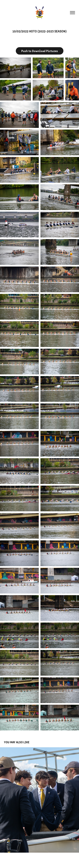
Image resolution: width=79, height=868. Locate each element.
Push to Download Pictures (40, 51)
